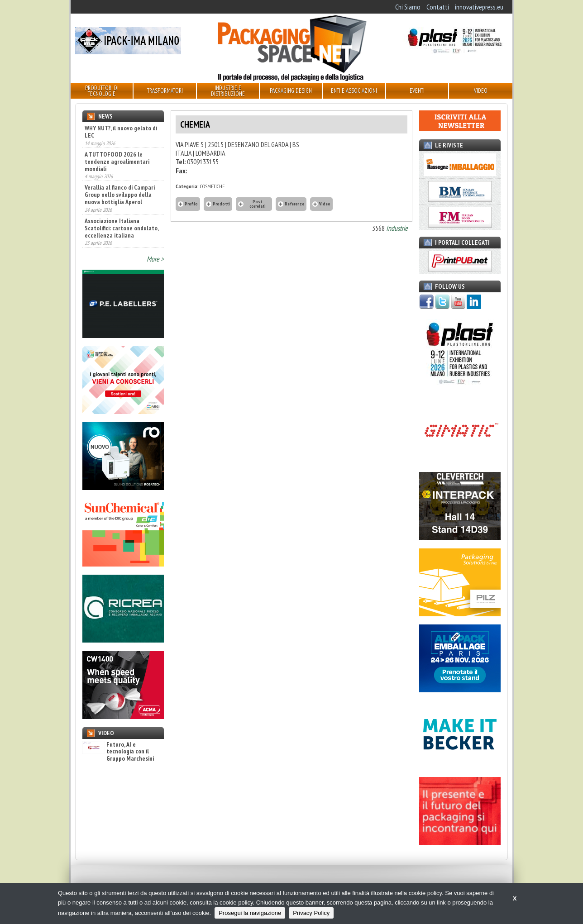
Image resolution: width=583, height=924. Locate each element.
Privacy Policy (311, 913)
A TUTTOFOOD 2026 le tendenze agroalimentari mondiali (117, 162)
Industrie (397, 228)
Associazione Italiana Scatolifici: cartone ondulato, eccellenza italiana (122, 228)
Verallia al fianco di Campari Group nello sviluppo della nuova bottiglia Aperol (120, 195)
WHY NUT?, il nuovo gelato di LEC (121, 132)
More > (155, 259)
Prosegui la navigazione (250, 913)
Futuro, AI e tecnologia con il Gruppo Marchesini (118, 752)
